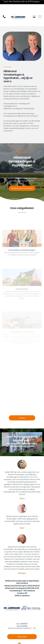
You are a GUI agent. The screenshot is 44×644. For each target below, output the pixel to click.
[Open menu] (40, 17)
